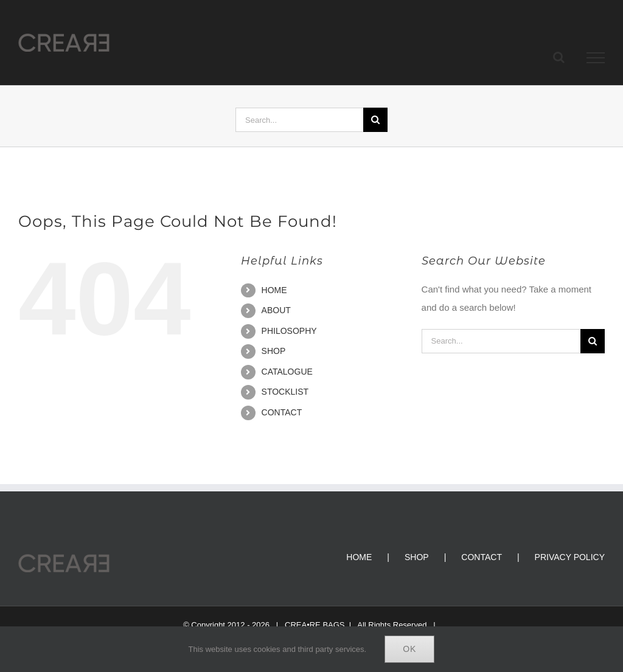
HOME (274, 290)
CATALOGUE (287, 372)
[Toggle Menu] (596, 58)
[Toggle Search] (559, 57)
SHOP (274, 351)
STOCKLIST (285, 392)
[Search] (375, 120)
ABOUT (276, 310)
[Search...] (299, 120)
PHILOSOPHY (289, 331)
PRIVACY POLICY (570, 557)
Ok (409, 649)
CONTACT (282, 412)
